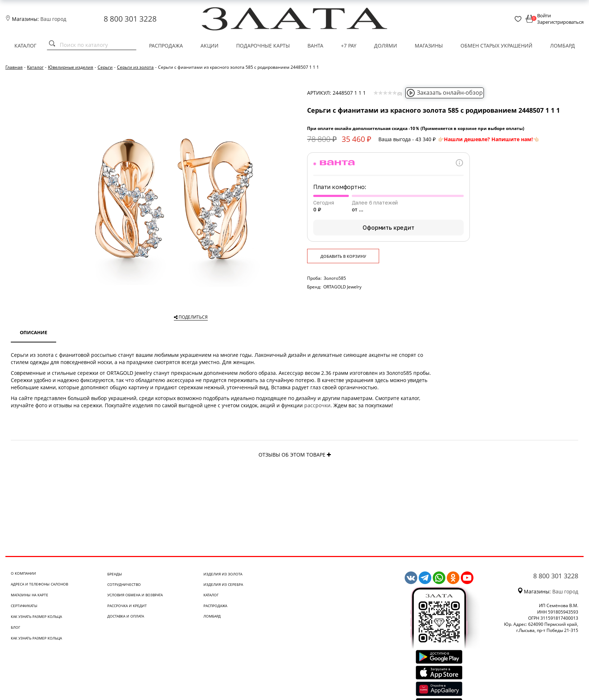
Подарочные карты (263, 46)
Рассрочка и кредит (127, 606)
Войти (544, 15)
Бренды (115, 574)
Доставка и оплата (126, 616)
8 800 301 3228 (130, 19)
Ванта (315, 46)
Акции (210, 46)
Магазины (429, 46)
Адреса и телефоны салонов (39, 584)
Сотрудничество (124, 584)
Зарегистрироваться (560, 22)
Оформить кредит (388, 228)
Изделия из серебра (223, 584)
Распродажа (166, 46)
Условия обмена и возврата (135, 595)
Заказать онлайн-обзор (445, 93)
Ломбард (563, 46)
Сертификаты (24, 606)
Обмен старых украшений (496, 46)
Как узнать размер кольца (36, 616)
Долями (386, 46)
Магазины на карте (30, 595)
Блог (15, 627)
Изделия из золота (223, 574)
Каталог (25, 46)
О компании (23, 573)
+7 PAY (349, 46)
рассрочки (317, 405)
